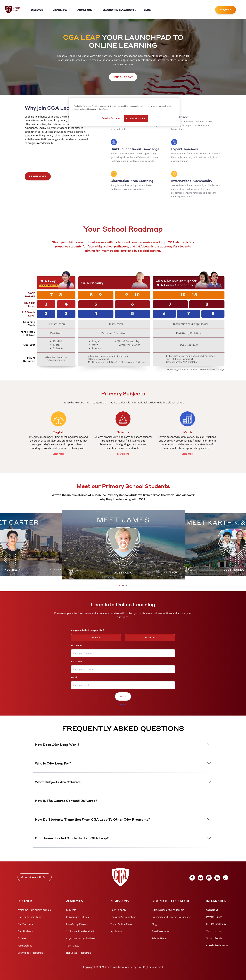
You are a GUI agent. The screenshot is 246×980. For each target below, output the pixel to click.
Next (123, 697)
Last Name (76, 662)
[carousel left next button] (238, 545)
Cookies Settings (111, 118)
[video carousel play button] (123, 545)
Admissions (85, 10)
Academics (60, 10)
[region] (124, 112)
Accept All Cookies (136, 118)
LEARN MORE (38, 176)
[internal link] (225, 10)
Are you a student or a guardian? (88, 630)
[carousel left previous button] (8, 545)
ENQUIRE (225, 10)
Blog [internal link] (147, 10)
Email (74, 678)
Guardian (151, 637)
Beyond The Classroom (118, 10)
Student (97, 637)
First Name (77, 646)
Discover (37, 10)
